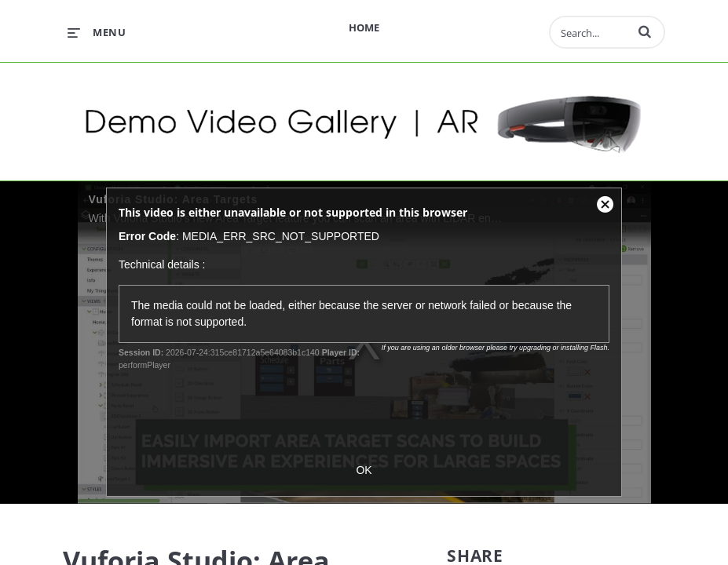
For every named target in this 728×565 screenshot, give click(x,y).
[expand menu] (97, 32)
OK (364, 470)
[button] (645, 31)
